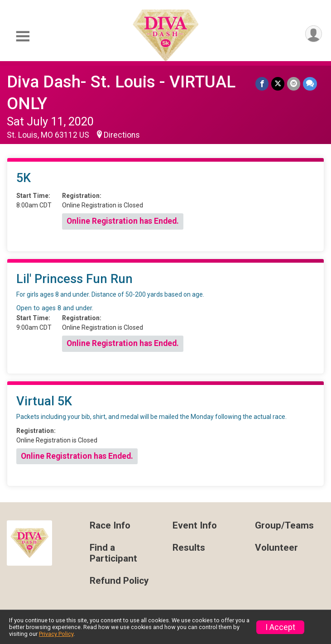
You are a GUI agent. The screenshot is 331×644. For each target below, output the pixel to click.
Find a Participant (113, 553)
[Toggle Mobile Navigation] (23, 36)
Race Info (110, 526)
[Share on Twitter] (278, 84)
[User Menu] (314, 34)
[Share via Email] (294, 84)
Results (189, 548)
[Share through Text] (310, 84)
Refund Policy (119, 581)
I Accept (280, 627)
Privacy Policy (56, 634)
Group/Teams (284, 526)
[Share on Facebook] (262, 84)
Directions (122, 135)
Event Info (195, 526)
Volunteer (276, 548)
